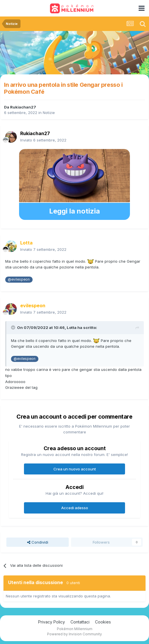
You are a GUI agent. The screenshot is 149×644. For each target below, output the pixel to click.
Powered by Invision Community (74, 634)
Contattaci (80, 622)
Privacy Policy (52, 622)
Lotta (72, 327)
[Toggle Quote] (14, 327)
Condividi (38, 542)
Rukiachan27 (23, 107)
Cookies (103, 622)
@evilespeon (19, 279)
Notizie (49, 113)
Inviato (43, 140)
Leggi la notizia (74, 211)
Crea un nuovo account (75, 469)
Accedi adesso (75, 508)
